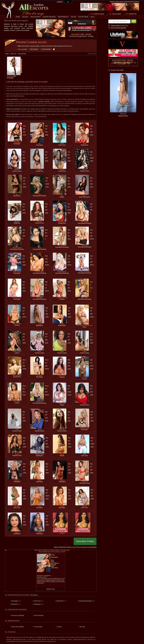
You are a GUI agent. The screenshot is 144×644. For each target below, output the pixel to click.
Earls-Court (37, 601)
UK (68, 2)
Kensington (15, 601)
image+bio (13, 54)
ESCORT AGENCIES (49, 17)
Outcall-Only (60, 601)
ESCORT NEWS (83, 17)
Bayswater (15, 604)
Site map (82, 627)
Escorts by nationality (18, 615)
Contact (59, 627)
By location (34, 49)
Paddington (37, 604)
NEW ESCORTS (36, 17)
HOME (18, 17)
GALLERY (25, 17)
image (7, 54)
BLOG (92, 17)
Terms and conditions (18, 627)
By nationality (47, 49)
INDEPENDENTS (63, 17)
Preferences (124, 26)
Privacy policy (38, 627)
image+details (22, 54)
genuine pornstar (44, 101)
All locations (34, 595)
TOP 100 (73, 17)
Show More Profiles (85, 541)
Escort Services (39, 615)
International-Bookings (85, 601)
